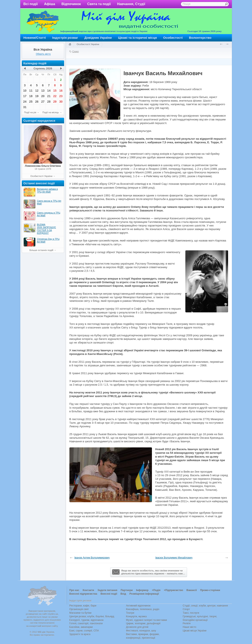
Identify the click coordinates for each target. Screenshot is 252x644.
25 (31, 102)
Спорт (76, 51)
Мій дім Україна (43, 21)
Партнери (127, 590)
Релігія (187, 623)
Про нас (74, 590)
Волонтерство (200, 38)
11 (31, 91)
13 (43, 91)
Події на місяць (51, 112)
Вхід (123, 594)
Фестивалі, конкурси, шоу (141, 631)
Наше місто (190, 627)
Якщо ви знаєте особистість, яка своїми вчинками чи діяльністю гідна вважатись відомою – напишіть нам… (149, 572)
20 (43, 96)
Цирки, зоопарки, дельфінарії (143, 623)
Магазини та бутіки (80, 613)
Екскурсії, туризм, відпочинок (87, 620)
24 (25, 102)
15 (55, 91)
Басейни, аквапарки (81, 627)
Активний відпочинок (138, 606)
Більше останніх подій (41, 250)
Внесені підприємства (83, 594)
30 (61, 102)
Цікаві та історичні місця (137, 38)
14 (49, 91)
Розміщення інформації (144, 594)
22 (55, 96)
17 (25, 96)
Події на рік (30, 112)
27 (43, 102)
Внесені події (109, 594)
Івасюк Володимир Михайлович (174, 558)
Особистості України (41, 176)
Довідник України (98, 38)
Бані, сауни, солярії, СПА (84, 631)
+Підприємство (173, 590)
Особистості (173, 38)
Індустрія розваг (65, 38)
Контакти (88, 590)
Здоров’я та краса (80, 634)
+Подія (156, 590)
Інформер (142, 590)
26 (37, 102)
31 (25, 107)
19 (37, 96)
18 (31, 96)
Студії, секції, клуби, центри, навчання (205, 606)
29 (55, 102)
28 (49, 102)
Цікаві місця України (195, 631)
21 (49, 96)
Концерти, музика (136, 616)
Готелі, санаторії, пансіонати (86, 623)
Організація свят (79, 609)
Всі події (31, 4)
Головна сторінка (70, 44)
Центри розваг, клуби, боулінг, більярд (92, 616)
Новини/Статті (35, 38)
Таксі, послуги (191, 613)
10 (25, 91)
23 (61, 96)
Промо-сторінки (210, 590)
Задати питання (107, 590)
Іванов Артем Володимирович (92, 558)
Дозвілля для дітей (137, 627)
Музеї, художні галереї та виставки (147, 620)
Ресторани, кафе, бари (83, 606)
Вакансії (192, 590)
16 (61, 91)
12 (37, 91)
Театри (130, 613)
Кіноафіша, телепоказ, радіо (143, 609)
